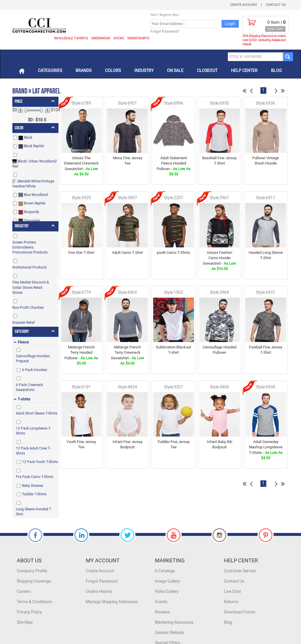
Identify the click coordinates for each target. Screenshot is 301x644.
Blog (276, 71)
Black (25, 138)
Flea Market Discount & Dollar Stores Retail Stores (31, 287)
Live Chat (233, 592)
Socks (119, 38)
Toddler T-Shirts (34, 494)
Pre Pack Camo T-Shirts (35, 477)
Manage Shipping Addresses (112, 602)
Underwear (101, 38)
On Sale (175, 71)
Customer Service (240, 571)
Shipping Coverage (34, 581)
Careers (24, 592)
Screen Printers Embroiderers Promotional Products (30, 247)
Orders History (99, 592)
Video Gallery (167, 592)
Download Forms (240, 612)
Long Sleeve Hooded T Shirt (34, 512)
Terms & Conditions (34, 602)
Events (161, 602)
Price (19, 102)
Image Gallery (167, 581)
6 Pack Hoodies (35, 370)
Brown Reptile (32, 203)
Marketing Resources (174, 622)
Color (19, 128)
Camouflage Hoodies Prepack (33, 359)
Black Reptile (31, 146)
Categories (50, 71)
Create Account (244, 5)
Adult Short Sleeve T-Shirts (37, 413)
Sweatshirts (138, 38)
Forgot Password (102, 581)
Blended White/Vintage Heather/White (33, 184)
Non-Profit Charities (28, 308)
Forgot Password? (165, 31)
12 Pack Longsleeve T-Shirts (33, 431)
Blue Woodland (33, 195)
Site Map (25, 622)
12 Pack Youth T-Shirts (40, 462)
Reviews (162, 612)
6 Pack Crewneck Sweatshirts (29, 387)
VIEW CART (275, 29)
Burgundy (29, 212)
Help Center (244, 71)
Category (22, 332)
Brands (83, 71)
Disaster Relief (24, 323)
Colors (113, 71)
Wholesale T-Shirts (71, 38)
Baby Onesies (33, 486)
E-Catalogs (165, 571)
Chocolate (29, 221)
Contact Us (276, 5)
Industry (144, 71)
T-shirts (24, 399)
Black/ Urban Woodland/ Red (35, 164)
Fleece (23, 342)
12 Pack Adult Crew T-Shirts (33, 451)
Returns (231, 602)
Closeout (207, 71)
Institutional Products (30, 267)
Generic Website (169, 633)
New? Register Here (165, 15)
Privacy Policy (29, 612)
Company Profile (32, 571)
